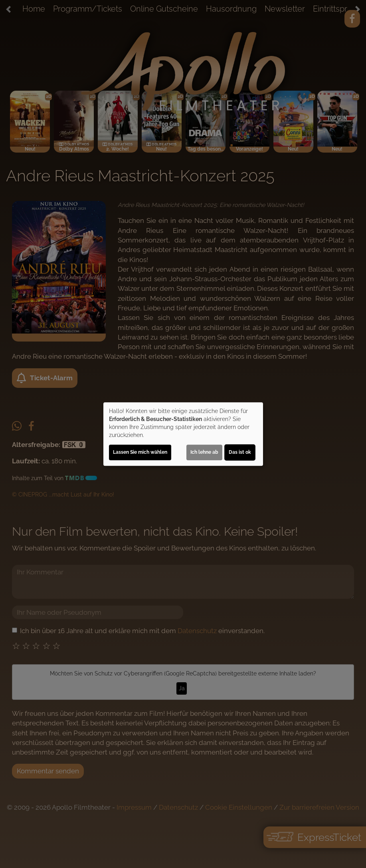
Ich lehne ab (204, 452)
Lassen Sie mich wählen (140, 452)
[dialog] (183, 434)
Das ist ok (240, 452)
